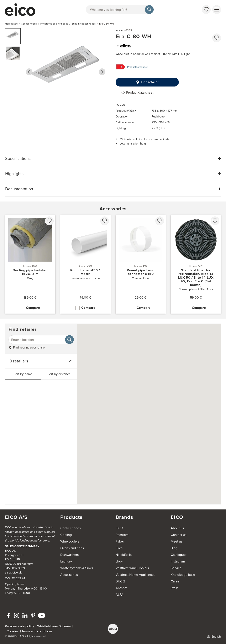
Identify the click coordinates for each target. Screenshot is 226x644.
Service (176, 568)
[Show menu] (217, 10)
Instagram (178, 561)
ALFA (120, 595)
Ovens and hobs (72, 548)
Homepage (11, 24)
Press (175, 588)
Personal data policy (20, 626)
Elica (119, 548)
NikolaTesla (124, 555)
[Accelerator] (22, 10)
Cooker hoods (70, 528)
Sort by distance (59, 374)
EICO (119, 528)
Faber (120, 541)
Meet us (177, 541)
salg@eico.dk (13, 573)
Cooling (66, 535)
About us (177, 528)
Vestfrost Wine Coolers (132, 568)
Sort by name (23, 374)
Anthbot (122, 588)
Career (176, 581)
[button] (13, 36)
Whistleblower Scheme (54, 626)
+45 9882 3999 (15, 568)
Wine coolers (70, 541)
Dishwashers (69, 555)
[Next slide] (102, 72)
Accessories (69, 575)
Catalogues (179, 555)
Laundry (66, 561)
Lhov (119, 561)
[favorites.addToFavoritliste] (217, 38)
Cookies (13, 631)
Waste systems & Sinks (77, 568)
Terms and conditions (37, 631)
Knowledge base (183, 575)
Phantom (122, 535)
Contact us (178, 535)
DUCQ (120, 581)
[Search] (149, 10)
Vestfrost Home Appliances (135, 575)
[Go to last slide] (29, 72)
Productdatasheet (137, 67)
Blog (174, 548)
